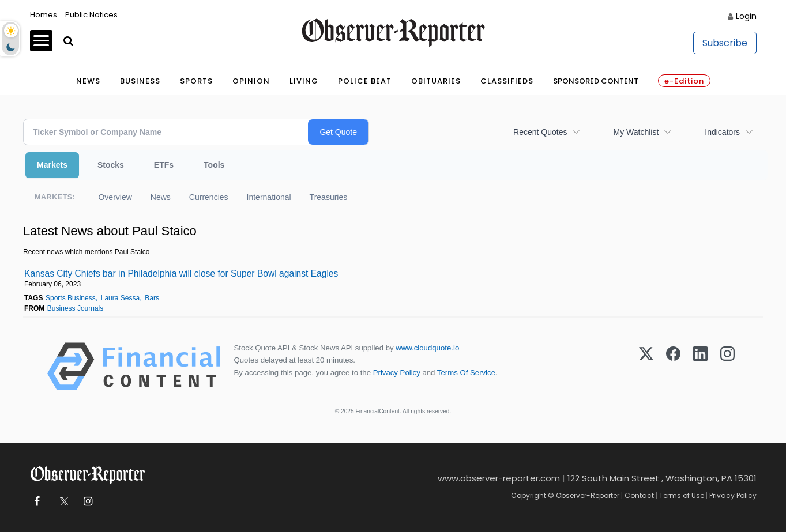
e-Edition (684, 81)
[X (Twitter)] (646, 367)
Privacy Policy (397, 373)
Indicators (722, 132)
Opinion (251, 81)
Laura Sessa (120, 298)
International (269, 197)
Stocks (111, 165)
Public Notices (91, 15)
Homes (44, 15)
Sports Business (71, 298)
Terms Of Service (466, 373)
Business (140, 81)
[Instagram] (727, 367)
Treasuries (329, 197)
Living (304, 81)
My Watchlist (636, 132)
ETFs (164, 165)
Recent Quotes (540, 132)
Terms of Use (682, 495)
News (88, 81)
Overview (115, 197)
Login (746, 16)
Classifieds (507, 81)
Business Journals (75, 308)
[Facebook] (673, 367)
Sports (196, 81)
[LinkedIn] (700, 367)
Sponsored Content (596, 81)
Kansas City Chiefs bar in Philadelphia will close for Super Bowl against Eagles (181, 273)
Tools (214, 165)
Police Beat (365, 81)
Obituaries (436, 81)
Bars (152, 298)
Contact (639, 495)
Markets (52, 165)
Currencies (209, 197)
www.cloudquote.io (427, 348)
